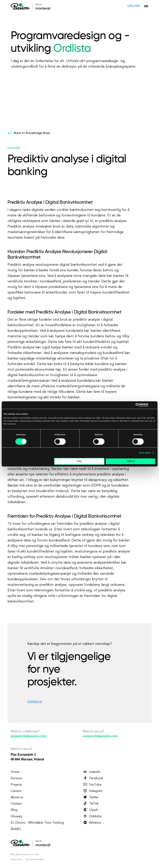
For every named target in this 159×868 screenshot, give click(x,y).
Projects (16, 785)
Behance (92, 823)
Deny (79, 461)
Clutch (90, 810)
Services (16, 778)
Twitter (91, 797)
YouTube (92, 785)
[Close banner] (154, 405)
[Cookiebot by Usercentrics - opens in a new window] (131, 405)
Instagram (93, 791)
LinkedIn (92, 772)
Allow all (130, 461)
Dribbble (92, 816)
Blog (14, 810)
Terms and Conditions (35, 859)
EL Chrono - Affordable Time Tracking (37, 823)
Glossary (17, 816)
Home (15, 772)
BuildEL (16, 829)
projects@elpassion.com (29, 736)
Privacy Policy (16, 859)
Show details (145, 453)
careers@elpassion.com (100, 736)
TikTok (91, 804)
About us (17, 797)
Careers (16, 791)
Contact (16, 804)
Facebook (93, 778)
